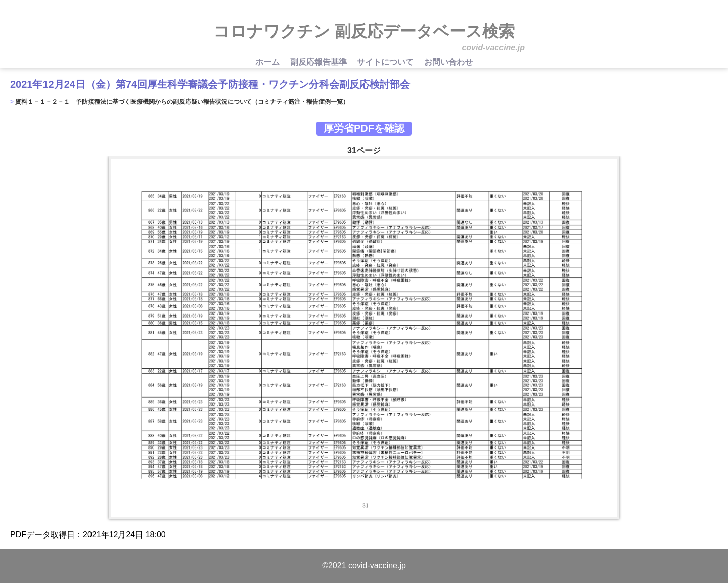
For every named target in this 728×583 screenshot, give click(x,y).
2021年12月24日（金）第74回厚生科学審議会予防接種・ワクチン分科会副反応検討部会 (210, 84)
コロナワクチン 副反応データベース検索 (364, 31)
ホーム (268, 62)
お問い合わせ (448, 62)
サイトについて (386, 62)
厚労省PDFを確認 (364, 128)
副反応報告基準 (320, 62)
